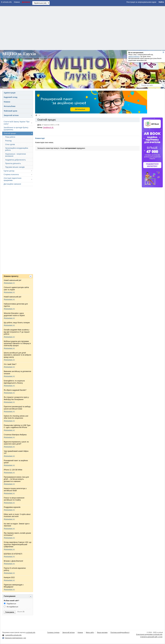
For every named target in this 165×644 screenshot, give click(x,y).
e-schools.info (30, 632)
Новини (7, 102)
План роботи (10, 137)
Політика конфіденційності (120, 632)
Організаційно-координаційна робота (17, 149)
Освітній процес (10, 133)
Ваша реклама (102, 632)
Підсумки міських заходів (15, 167)
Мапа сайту (90, 632)
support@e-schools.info (13, 635)
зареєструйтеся (134, 56)
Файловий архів (10, 111)
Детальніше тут (9, 283)
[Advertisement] (83, 28)
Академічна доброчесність (15, 160)
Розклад (8, 141)
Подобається (10, 604)
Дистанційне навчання (12, 184)
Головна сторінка (53, 632)
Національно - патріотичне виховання (16, 155)
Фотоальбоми (10, 106)
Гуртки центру (9, 171)
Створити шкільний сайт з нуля (151, 637)
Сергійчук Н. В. (48, 127)
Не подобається (11, 607)
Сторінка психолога (11, 175)
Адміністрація (10, 93)
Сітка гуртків (10, 144)
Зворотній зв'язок (11, 115)
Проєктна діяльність (13, 163)
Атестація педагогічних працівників (13, 179)
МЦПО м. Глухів (19, 54)
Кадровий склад (11, 97)
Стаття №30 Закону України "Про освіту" (17, 123)
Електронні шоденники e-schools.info (149, 634)
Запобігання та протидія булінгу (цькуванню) (16, 129)
